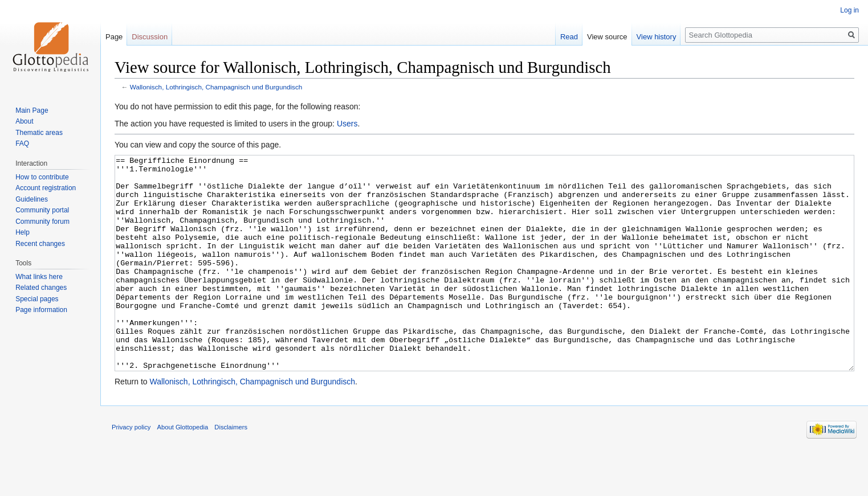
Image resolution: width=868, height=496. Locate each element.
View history (657, 37)
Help (23, 232)
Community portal (42, 210)
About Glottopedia (183, 470)
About (24, 121)
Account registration (46, 188)
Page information (41, 310)
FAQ (22, 144)
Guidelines (32, 199)
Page (114, 37)
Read (569, 37)
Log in (849, 10)
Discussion (150, 37)
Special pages (37, 299)
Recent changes (40, 244)
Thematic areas (39, 133)
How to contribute (42, 177)
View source (607, 37)
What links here (39, 277)
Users (347, 124)
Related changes (41, 288)
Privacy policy (131, 470)
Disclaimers (231, 470)
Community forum (42, 222)
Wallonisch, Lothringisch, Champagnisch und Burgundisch (216, 87)
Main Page (32, 110)
